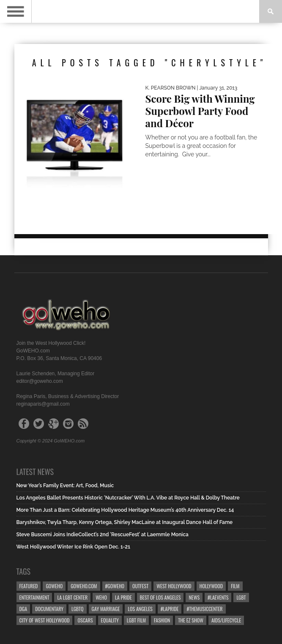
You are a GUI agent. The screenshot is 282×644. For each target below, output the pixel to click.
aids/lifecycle (226, 620)
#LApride (170, 609)
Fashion (162, 620)
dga (23, 609)
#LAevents (218, 597)
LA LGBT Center (72, 597)
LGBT (241, 597)
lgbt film (136, 620)
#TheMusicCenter (204, 609)
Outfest (140, 586)
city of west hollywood (45, 620)
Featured (29, 586)
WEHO (101, 597)
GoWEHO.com (84, 586)
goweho (54, 586)
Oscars (85, 620)
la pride (123, 597)
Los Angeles (140, 609)
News (194, 597)
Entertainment (34, 597)
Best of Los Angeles (160, 597)
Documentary (49, 609)
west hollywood (174, 586)
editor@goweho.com (40, 381)
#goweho (115, 586)
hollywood (211, 586)
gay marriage (106, 609)
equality (110, 620)
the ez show (191, 620)
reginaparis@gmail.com (43, 404)
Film (235, 586)
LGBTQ (78, 609)
